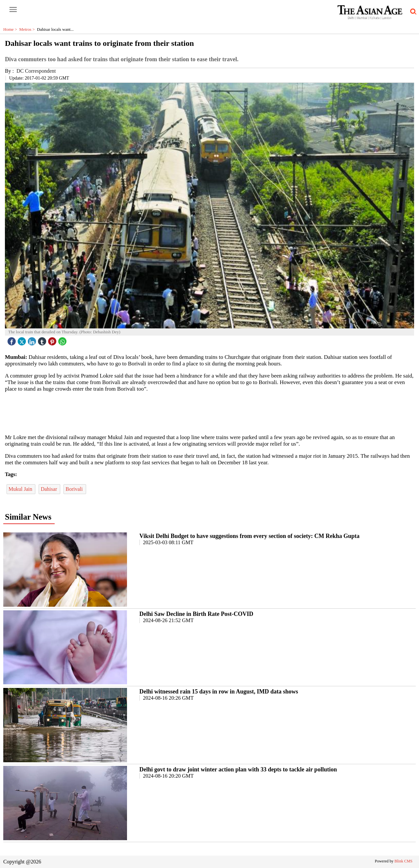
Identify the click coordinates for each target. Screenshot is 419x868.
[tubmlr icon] (43, 340)
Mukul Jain (21, 489)
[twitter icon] (23, 340)
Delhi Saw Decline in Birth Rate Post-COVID (196, 614)
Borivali (75, 489)
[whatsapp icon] (63, 340)
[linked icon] (33, 340)
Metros (28, 29)
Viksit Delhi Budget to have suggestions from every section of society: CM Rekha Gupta (249, 536)
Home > (11, 29)
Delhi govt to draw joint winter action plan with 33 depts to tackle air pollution (238, 769)
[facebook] (12, 340)
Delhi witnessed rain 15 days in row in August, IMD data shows (219, 692)
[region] (209, 413)
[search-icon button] (412, 12)
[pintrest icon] (53, 340)
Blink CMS (403, 861)
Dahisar (49, 489)
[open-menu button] (13, 10)
